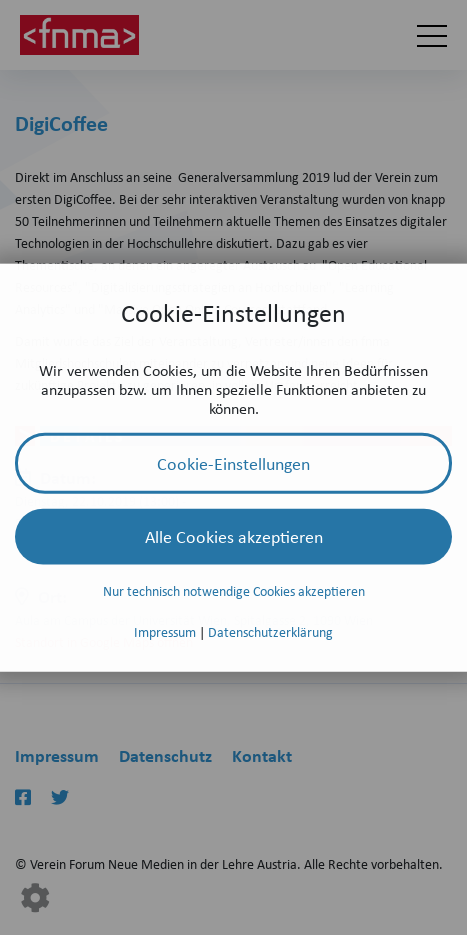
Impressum (166, 631)
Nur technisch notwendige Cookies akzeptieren (234, 590)
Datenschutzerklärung (270, 631)
